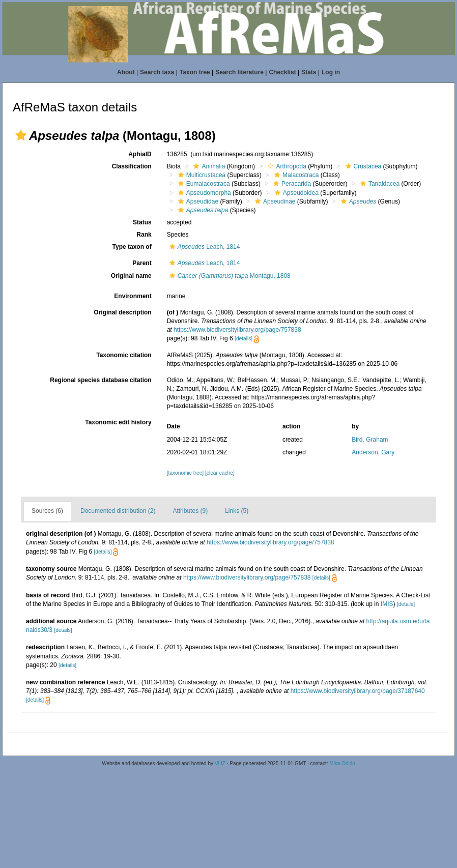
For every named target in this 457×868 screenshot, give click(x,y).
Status (142, 222)
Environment (133, 296)
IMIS (387, 604)
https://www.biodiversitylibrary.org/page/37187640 (358, 691)
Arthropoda (285, 166)
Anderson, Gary (373, 452)
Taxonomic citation (124, 355)
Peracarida (291, 184)
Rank (144, 235)
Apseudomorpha (203, 193)
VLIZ (220, 763)
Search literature (239, 72)
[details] (244, 339)
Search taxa (157, 72)
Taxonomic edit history (118, 422)
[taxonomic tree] (185, 473)
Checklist (282, 72)
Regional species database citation (101, 380)
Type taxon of (132, 247)
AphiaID (140, 154)
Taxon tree (195, 72)
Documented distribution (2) (118, 511)
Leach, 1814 (204, 247)
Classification (132, 166)
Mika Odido (342, 763)
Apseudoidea (295, 193)
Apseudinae (274, 201)
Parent (142, 263)
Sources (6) (47, 511)
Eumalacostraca (203, 184)
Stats (309, 72)
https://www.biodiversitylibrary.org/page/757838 (237, 330)
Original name (131, 276)
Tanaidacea (379, 184)
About (126, 72)
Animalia (208, 166)
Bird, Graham (370, 440)
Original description (122, 312)
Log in (331, 72)
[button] (21, 135)
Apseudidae (197, 201)
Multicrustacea (201, 175)
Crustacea (362, 166)
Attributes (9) (190, 511)
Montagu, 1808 (229, 276)
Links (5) (237, 511)
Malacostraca (295, 175)
